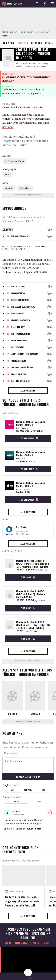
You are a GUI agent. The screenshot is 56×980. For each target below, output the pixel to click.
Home (5, 32)
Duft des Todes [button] (18, 347)
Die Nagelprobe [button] (18, 313)
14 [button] (8, 367)
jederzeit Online (11, 413)
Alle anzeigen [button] (28, 390)
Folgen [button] (30, 843)
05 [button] (8, 307)
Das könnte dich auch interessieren (21, 864)
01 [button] (8, 236)
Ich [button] (43, 790)
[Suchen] (37, 4)
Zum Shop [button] (28, 577)
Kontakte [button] (28, 790)
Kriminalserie (25, 188)
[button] (5, 236)
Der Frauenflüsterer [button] (21, 334)
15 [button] (8, 374)
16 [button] (8, 381)
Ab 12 (8, 175)
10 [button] (8, 340)
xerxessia (16, 811)
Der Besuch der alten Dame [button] (23, 307)
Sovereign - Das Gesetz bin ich (28, 957)
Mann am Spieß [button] (18, 293)
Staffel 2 (35, 714)
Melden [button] (38, 843)
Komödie (9, 188)
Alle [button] (12, 790)
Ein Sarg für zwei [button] (19, 374)
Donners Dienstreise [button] (20, 300)
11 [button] (8, 347)
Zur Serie (9, 43)
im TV (6, 519)
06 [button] (8, 313)
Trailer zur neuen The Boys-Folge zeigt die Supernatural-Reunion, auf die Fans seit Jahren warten (22, 915)
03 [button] (8, 293)
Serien (13, 32)
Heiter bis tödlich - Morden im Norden (33, 32)
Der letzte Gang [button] (18, 286)
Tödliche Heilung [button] (19, 361)
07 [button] (8, 320)
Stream (49, 43)
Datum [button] (16, 802)
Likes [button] (40, 802)
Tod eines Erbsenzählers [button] (22, 367)
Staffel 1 (23, 43)
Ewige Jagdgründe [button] (19, 340)
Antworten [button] (20, 843)
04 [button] (8, 300)
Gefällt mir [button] (9, 843)
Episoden (36, 43)
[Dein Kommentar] (28, 765)
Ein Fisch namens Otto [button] (21, 320)
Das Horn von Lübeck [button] (20, 381)
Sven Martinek (21, 123)
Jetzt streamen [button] (28, 438)
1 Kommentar (10, 753)
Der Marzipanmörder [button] (21, 236)
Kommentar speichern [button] (28, 777)
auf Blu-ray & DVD (12, 551)
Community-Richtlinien (38, 742)
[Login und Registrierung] (45, 4)
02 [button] (8, 286)
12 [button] (8, 354)
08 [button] (8, 327)
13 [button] (8, 361)
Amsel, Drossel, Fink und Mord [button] (25, 354)
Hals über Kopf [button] (18, 327)
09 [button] (8, 334)
